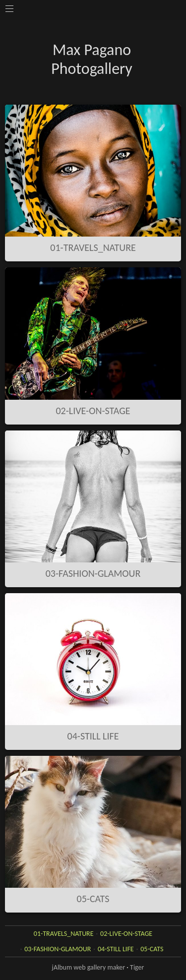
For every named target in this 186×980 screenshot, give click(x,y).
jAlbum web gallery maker (89, 967)
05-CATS (93, 899)
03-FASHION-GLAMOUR (93, 573)
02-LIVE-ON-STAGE (93, 411)
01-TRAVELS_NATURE (93, 247)
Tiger (137, 967)
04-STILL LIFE (93, 736)
